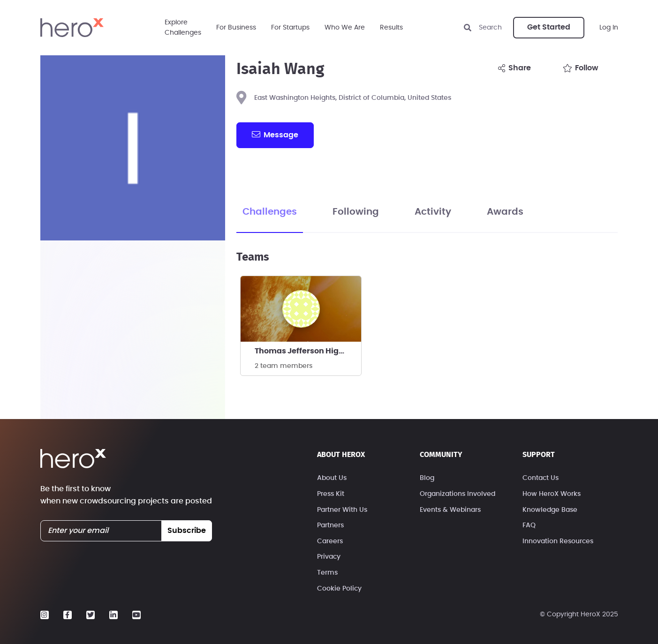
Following (356, 212)
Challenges (270, 212)
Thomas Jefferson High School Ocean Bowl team (308, 351)
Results (391, 28)
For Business (236, 28)
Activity (433, 212)
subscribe (187, 531)
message (275, 135)
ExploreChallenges (183, 28)
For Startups (290, 28)
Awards (505, 212)
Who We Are (345, 28)
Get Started (549, 27)
